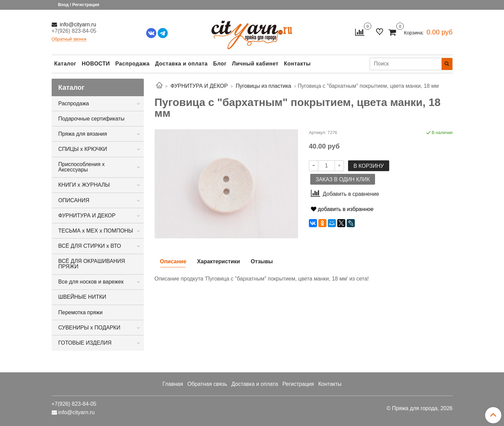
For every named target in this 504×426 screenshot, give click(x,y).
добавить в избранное (342, 209)
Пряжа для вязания (83, 134)
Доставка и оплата (181, 64)
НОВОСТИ (96, 64)
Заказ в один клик (343, 179)
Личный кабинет (255, 64)
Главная (173, 384)
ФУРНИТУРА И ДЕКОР (87, 216)
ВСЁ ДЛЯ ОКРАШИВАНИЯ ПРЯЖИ (92, 264)
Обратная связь (207, 384)
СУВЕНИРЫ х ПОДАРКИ (89, 328)
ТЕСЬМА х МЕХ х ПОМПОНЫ (96, 231)
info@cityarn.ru (77, 24)
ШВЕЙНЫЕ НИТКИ (82, 297)
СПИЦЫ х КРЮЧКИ (83, 149)
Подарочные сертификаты (91, 119)
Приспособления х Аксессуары (82, 167)
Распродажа (133, 64)
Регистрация (298, 384)
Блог (220, 64)
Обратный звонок (69, 39)
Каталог (65, 64)
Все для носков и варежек (91, 282)
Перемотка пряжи (81, 312)
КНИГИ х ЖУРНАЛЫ (84, 185)
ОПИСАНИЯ (74, 200)
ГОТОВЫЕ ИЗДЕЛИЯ (85, 343)
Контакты (297, 64)
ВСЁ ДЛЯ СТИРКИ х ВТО (90, 246)
